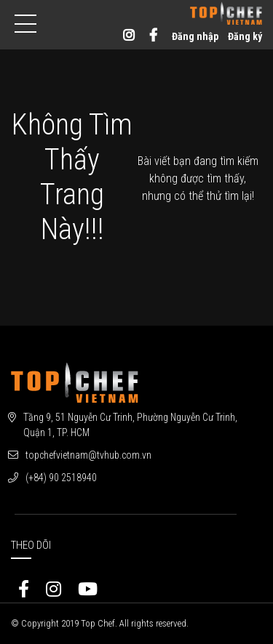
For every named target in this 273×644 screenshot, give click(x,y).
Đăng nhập (195, 36)
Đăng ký (245, 36)
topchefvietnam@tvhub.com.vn (88, 455)
